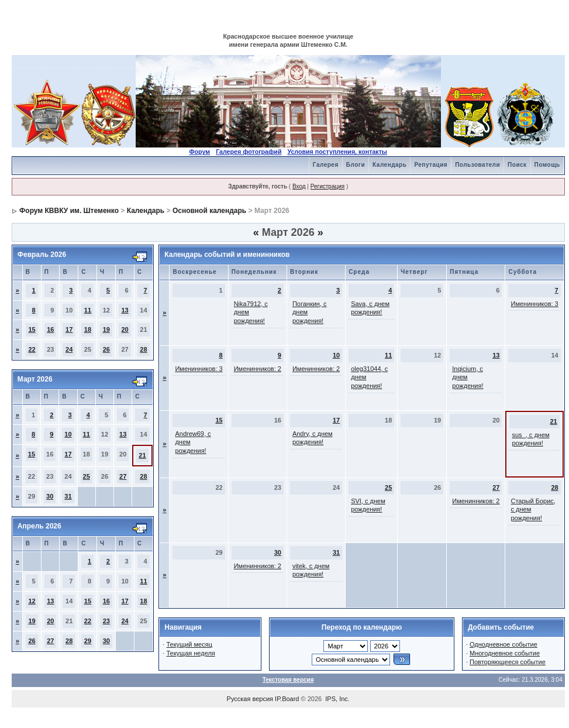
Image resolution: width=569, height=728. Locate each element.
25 (87, 476)
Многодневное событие (505, 653)
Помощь (547, 165)
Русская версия (250, 699)
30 (50, 496)
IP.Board (287, 699)
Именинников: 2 (258, 369)
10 (68, 434)
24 (69, 349)
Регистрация (327, 186)
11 (88, 310)
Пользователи (477, 165)
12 (32, 601)
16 (50, 329)
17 (69, 329)
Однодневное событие (504, 644)
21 (142, 455)
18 (88, 329)
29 (88, 641)
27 (123, 476)
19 (106, 329)
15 (32, 329)
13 (125, 310)
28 (143, 349)
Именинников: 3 (534, 304)
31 (68, 496)
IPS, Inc (337, 699)
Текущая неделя (190, 653)
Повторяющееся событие (508, 662)
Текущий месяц (189, 644)
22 (32, 349)
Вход (299, 186)
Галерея (326, 165)
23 (106, 621)
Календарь (389, 165)
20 (125, 329)
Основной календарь (209, 211)
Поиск (517, 165)
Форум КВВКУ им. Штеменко (69, 211)
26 (106, 349)
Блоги (356, 165)
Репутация (431, 165)
